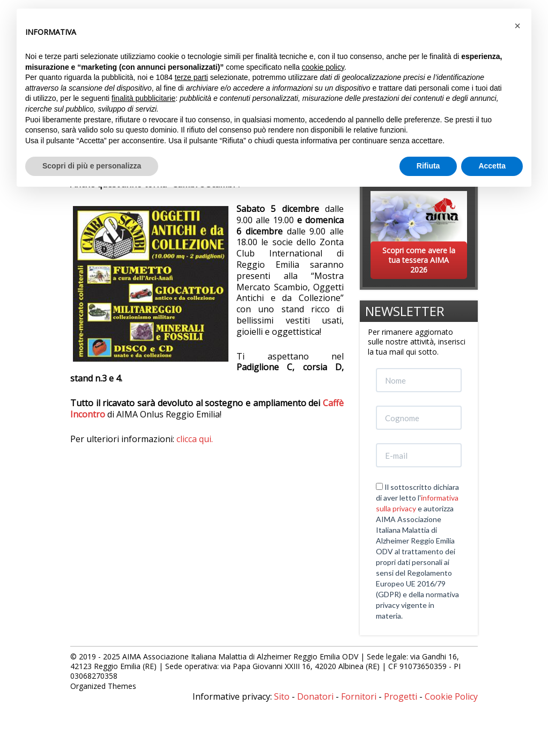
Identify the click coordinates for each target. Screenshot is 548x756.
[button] (517, 26)
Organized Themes (103, 686)
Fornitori (359, 696)
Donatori (315, 696)
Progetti (401, 696)
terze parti (191, 77)
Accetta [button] (492, 166)
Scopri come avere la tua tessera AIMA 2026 (419, 260)
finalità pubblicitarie (143, 98)
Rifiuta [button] (428, 166)
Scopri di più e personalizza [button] (92, 166)
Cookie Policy (451, 696)
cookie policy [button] (323, 67)
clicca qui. (195, 439)
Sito (282, 696)
